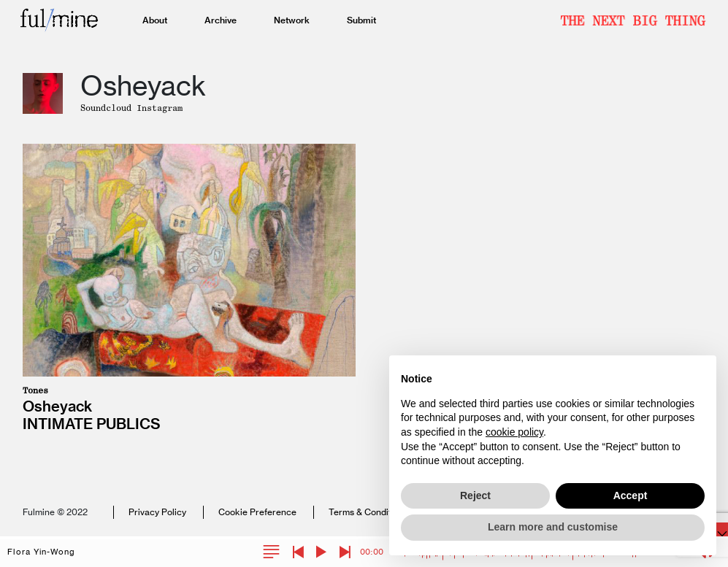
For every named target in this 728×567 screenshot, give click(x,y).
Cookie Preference (257, 512)
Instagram (160, 108)
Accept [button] (631, 495)
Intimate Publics (92, 424)
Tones (35, 390)
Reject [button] (475, 495)
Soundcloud (108, 108)
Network (292, 20)
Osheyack (57, 406)
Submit (361, 20)
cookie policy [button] (514, 432)
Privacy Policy (157, 512)
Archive (221, 20)
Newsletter (633, 20)
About (155, 20)
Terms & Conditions (368, 512)
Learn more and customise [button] (553, 527)
